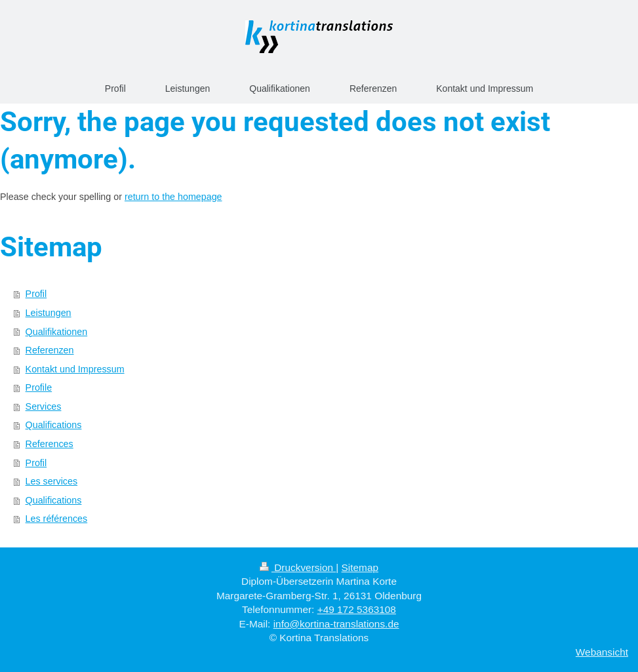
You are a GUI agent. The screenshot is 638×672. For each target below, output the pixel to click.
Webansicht (602, 652)
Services (44, 406)
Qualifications (54, 425)
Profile (39, 387)
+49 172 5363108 (357, 609)
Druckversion (298, 567)
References (50, 444)
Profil (36, 294)
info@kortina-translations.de (336, 624)
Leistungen (49, 313)
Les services (51, 481)
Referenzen (50, 350)
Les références (57, 519)
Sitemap (360, 567)
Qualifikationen (57, 332)
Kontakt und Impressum (75, 369)
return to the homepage (173, 197)
